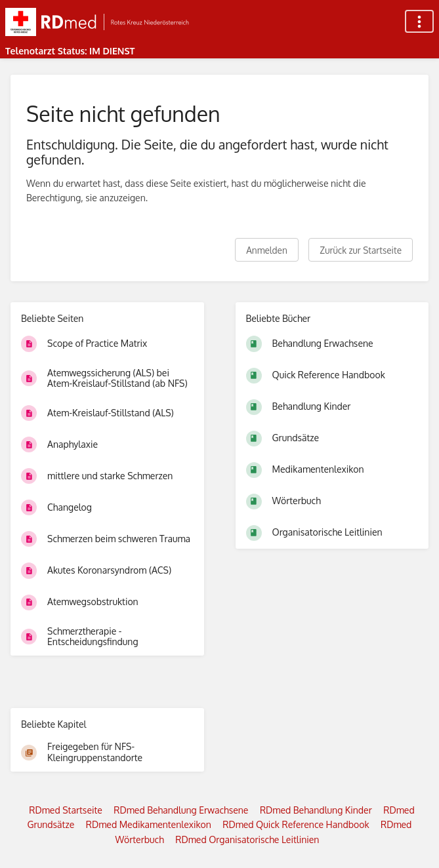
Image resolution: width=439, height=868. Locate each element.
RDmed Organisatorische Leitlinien (247, 839)
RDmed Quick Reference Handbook (296, 824)
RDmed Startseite (66, 810)
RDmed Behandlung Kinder (316, 810)
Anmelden (267, 250)
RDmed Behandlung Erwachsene (181, 810)
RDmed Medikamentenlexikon (149, 824)
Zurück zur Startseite (361, 250)
